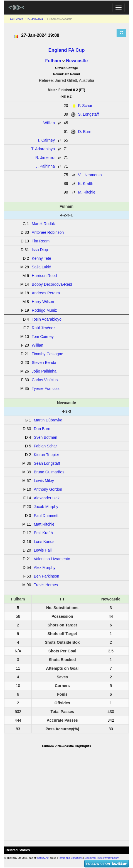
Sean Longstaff (47, 463)
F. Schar (85, 106)
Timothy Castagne (47, 354)
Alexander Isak (47, 498)
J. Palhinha (45, 166)
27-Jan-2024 (35, 19)
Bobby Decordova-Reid (52, 284)
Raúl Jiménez (44, 328)
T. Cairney (46, 140)
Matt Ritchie (44, 524)
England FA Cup (67, 50)
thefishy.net (43, 858)
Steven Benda (44, 363)
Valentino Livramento (52, 559)
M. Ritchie (87, 192)
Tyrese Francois (46, 388)
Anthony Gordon (48, 489)
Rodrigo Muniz (44, 310)
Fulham (53, 61)
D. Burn (85, 132)
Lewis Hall (43, 550)
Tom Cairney (43, 337)
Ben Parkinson (46, 576)
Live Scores (16, 19)
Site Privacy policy (108, 858)
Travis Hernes (46, 585)
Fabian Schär (45, 446)
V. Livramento (90, 175)
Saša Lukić (41, 267)
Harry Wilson (43, 302)
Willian (49, 123)
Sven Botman (45, 437)
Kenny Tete (41, 258)
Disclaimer (90, 858)
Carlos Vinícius (45, 380)
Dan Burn (42, 429)
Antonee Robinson (48, 232)
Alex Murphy (45, 567)
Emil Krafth (43, 533)
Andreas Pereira (46, 293)
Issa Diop (40, 250)
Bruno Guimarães (49, 472)
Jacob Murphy (46, 507)
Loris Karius (44, 542)
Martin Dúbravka (48, 420)
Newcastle (77, 61)
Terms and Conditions (71, 858)
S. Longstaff (88, 114)
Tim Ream (41, 241)
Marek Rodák (43, 224)
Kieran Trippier (46, 455)
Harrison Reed (44, 276)
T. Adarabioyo (43, 149)
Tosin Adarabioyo (47, 319)
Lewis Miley (44, 481)
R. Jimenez (45, 158)
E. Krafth (86, 183)
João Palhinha (44, 371)
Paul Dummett (46, 516)
